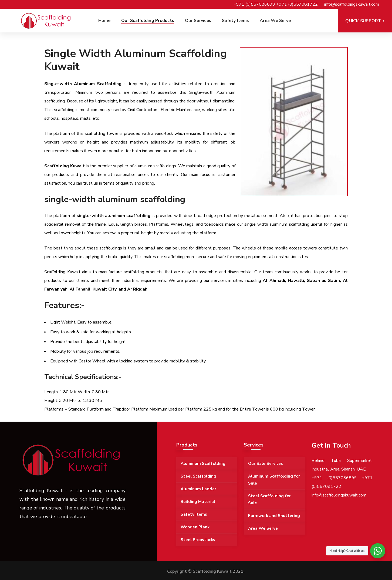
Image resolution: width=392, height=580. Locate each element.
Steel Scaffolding (198, 476)
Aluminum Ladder (198, 489)
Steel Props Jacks (198, 540)
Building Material (198, 502)
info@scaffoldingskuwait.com (352, 4)
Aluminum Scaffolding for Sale (274, 480)
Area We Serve (263, 528)
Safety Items (194, 514)
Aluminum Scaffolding (203, 464)
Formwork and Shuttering (274, 516)
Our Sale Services (266, 464)
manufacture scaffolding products (131, 272)
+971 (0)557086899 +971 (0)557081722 (276, 4)
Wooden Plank (195, 527)
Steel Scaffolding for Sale (269, 499)
